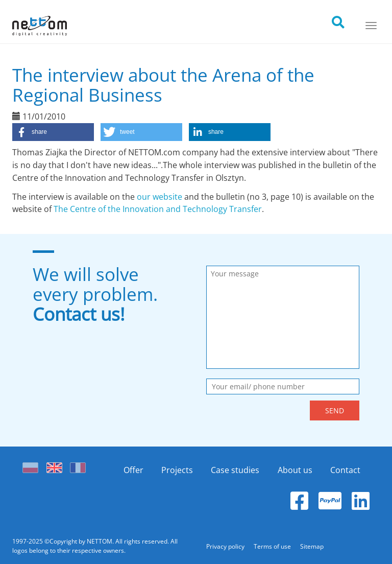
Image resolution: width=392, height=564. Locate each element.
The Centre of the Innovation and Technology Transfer (158, 209)
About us (295, 470)
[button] (53, 132)
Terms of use (273, 546)
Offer (133, 470)
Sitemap (312, 546)
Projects (177, 470)
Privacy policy (226, 546)
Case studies (235, 470)
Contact (345, 470)
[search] (347, 19)
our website (160, 197)
